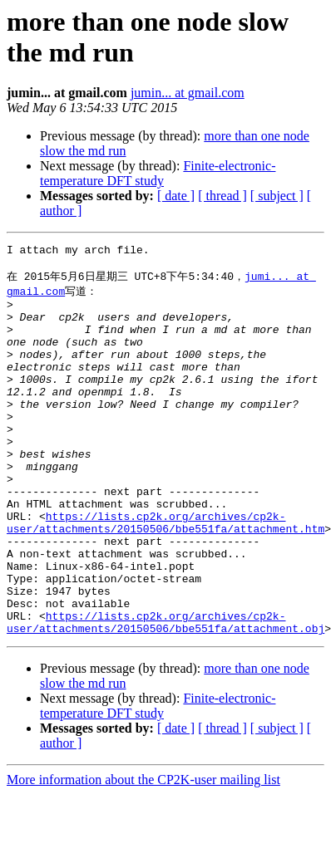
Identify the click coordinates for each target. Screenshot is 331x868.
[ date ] (176, 196)
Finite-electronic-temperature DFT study (158, 173)
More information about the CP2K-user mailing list (143, 853)
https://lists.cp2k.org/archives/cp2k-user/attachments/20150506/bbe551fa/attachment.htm (165, 575)
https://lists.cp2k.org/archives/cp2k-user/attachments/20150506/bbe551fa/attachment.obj (165, 694)
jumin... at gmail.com (188, 93)
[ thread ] (222, 196)
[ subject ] (277, 196)
